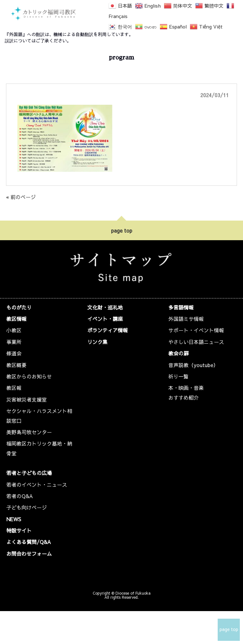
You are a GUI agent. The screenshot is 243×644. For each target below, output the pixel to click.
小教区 (14, 330)
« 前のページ (21, 197)
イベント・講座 (105, 319)
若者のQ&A (20, 496)
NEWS (14, 519)
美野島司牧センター (29, 432)
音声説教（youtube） (193, 365)
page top (122, 230)
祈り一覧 (178, 376)
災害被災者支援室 (27, 399)
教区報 (14, 388)
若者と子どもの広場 (29, 473)
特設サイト (19, 530)
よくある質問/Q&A (29, 542)
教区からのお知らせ (29, 376)
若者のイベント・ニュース (37, 485)
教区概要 (16, 365)
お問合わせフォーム (29, 553)
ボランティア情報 (108, 330)
